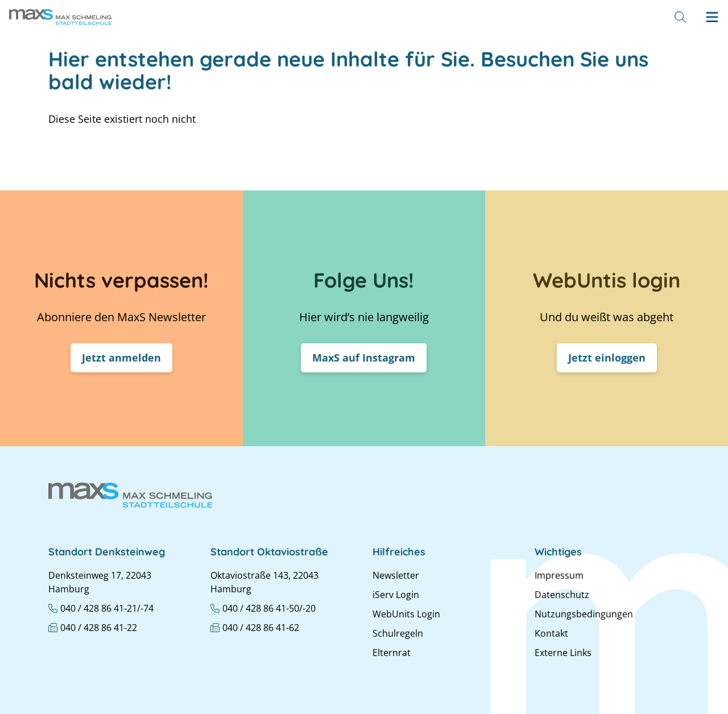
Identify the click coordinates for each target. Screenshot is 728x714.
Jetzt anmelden (121, 358)
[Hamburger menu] (712, 17)
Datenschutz (562, 595)
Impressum (559, 575)
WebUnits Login (406, 614)
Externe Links (563, 653)
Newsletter (396, 575)
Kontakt (551, 633)
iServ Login (396, 595)
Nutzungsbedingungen (584, 614)
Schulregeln (398, 633)
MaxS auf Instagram (364, 358)
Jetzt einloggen (607, 358)
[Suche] (680, 17)
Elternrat (392, 653)
